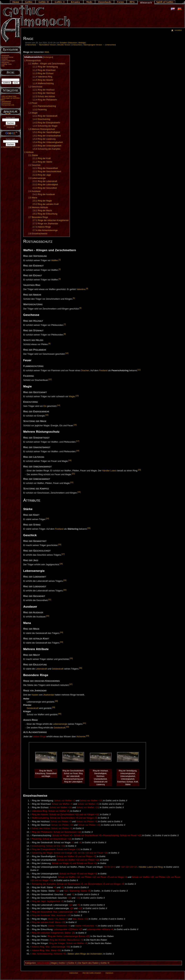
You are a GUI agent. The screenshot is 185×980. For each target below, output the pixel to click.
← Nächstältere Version (46, 45)
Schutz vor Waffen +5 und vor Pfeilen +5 (76, 856)
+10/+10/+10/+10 (129, 867)
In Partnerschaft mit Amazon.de (11, 127)
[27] (63, 554)
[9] (49, 344)
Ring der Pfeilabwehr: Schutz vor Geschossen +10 (56, 832)
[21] (73, 474)
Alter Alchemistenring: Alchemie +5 (49, 954)
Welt (47, 52)
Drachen (85, 371)
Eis (45, 406)
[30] (65, 590)
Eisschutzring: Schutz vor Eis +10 (48, 846)
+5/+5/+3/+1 (109, 867)
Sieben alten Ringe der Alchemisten (85, 954)
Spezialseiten (6, 101)
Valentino (81, 289)
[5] (74, 298)
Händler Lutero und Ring (151, 867)
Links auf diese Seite (9, 96)
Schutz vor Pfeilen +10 (62, 825)
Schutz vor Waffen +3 (65, 801)
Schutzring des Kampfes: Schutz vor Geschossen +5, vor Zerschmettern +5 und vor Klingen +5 (78, 884)
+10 (57, 891)
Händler (106, 471)
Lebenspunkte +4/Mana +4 (100, 929)
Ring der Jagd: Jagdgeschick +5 (47, 901)
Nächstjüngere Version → (94, 45)
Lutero (113, 471)
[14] (59, 405)
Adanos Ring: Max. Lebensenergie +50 (51, 947)
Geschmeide (43, 963)
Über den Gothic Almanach (92, 973)
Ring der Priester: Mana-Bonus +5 (66, 940)
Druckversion (6, 103)
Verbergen (48, 57)
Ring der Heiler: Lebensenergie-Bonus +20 (69, 936)
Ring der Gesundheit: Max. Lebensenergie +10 (55, 912)
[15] (47, 415)
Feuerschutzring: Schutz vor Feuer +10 (122, 836)
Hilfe (3, 66)
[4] (87, 288)
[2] (60, 269)
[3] (60, 279)
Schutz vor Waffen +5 (62, 804)
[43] (88, 736)
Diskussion (73, 43)
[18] (78, 451)
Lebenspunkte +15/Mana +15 (68, 929)
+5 (80, 843)
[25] (89, 528)
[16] (75, 425)
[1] (60, 260)
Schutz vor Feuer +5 (62, 836)
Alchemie (81, 737)
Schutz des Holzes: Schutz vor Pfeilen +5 (52, 828)
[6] (80, 308)
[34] (62, 642)
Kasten (35, 695)
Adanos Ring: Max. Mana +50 (46, 950)
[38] (56, 701)
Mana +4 (63, 919)
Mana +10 (53, 919)
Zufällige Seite (6, 64)
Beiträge (82, 43)
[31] (50, 599)
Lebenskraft (41, 669)
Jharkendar (49, 695)
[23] (79, 492)
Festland (103, 371)
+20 (71, 908)
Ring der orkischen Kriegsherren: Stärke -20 (53, 933)
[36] (81, 668)
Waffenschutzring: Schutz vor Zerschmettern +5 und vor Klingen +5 (64, 818)
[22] (72, 482)
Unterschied (31, 45)
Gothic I (63, 963)
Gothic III (105, 963)
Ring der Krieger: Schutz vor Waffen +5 (68, 943)
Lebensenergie (60, 724)
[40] (60, 714)
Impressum (109, 973)
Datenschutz (74, 973)
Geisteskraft (58, 669)
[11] (139, 370)
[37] (71, 684)
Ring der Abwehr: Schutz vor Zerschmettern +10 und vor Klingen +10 (65, 815)
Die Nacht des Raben (88, 963)
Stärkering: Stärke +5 (80, 891)
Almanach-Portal (7, 57)
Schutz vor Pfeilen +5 (61, 822)
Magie (72, 397)
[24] (47, 518)
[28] (61, 564)
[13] (77, 396)
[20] (139, 470)
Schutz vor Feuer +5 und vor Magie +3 (78, 874)
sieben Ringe (39, 737)
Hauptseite (5, 56)
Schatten (63, 43)
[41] (84, 723)
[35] (71, 658)
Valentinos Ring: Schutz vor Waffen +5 (51, 811)
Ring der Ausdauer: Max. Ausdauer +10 (51, 915)
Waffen (55, 260)
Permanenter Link (8, 105)
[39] (54, 707)
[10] (67, 353)
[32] (48, 616)
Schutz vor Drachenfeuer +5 (88, 836)
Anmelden (178, 30)
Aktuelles (5, 59)
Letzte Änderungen (8, 61)
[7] (65, 324)
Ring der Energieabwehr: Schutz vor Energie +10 (56, 849)
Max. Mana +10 (80, 919)
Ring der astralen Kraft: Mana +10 (48, 922)
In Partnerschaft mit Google (11, 147)
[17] (78, 441)
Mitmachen (5, 62)
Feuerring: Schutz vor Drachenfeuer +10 (51, 839)
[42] (68, 727)
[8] (65, 334)
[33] (62, 632)
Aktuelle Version (64, 45)
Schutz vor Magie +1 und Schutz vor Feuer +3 (74, 863)
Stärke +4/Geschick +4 (59, 926)
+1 (72, 843)
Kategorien (30, 963)
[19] (70, 460)
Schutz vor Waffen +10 (91, 801)
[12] (50, 379)
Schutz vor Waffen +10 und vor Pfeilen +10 (78, 860)
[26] (60, 544)
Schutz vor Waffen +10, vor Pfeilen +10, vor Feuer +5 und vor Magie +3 (92, 877)
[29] (65, 580)
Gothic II (72, 963)
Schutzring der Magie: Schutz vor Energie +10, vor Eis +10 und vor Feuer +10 (70, 853)
